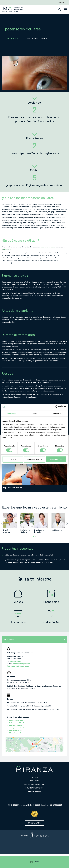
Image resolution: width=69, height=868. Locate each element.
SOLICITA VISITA (11, 38)
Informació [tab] (57, 413)
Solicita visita (35, 823)
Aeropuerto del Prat (18, 728)
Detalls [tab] (35, 413)
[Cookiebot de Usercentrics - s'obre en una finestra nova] (57, 407)
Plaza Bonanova (16, 730)
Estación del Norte (17, 723)
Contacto (35, 777)
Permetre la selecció (34, 459)
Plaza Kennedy (15, 733)
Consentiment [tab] (12, 413)
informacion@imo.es (21, 664)
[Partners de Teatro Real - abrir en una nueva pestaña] (34, 842)
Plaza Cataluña (16, 725)
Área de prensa (34, 792)
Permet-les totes (56, 459)
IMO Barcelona (34, 640)
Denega (13, 459)
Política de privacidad (34, 784)
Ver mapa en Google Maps (18, 666)
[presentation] (2, 523)
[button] (33, 536)
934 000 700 (16, 661)
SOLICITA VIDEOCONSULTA (37, 38)
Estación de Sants (17, 721)
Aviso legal (34, 781)
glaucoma (7, 249)
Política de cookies (34, 788)
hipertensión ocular (48, 247)
